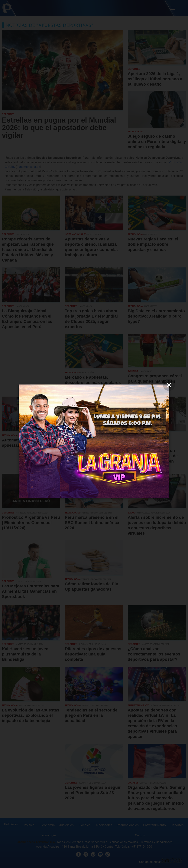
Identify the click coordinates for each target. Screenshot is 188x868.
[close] (169, 385)
